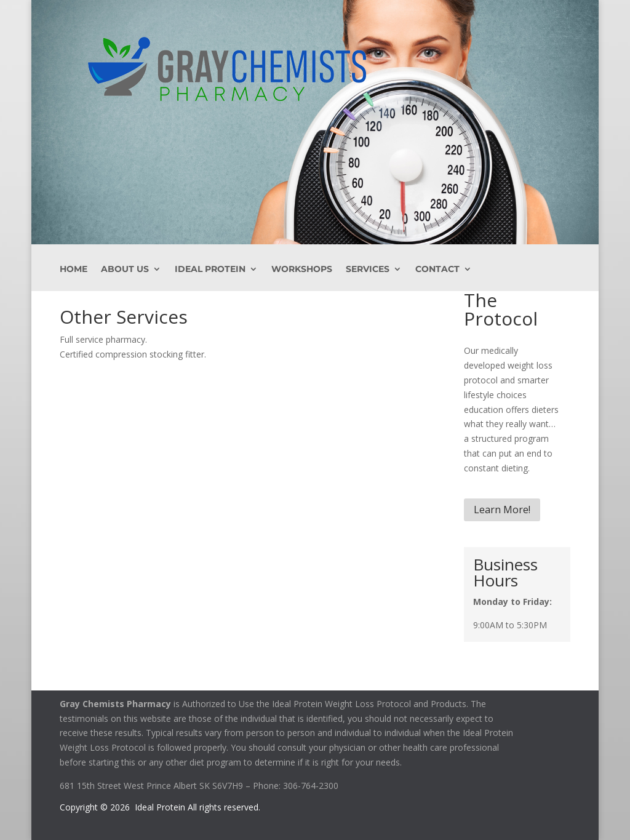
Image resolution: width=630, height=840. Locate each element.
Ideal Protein (210, 270)
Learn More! (502, 510)
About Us (125, 270)
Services (368, 270)
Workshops (302, 270)
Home (74, 270)
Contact (437, 270)
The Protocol (501, 309)
